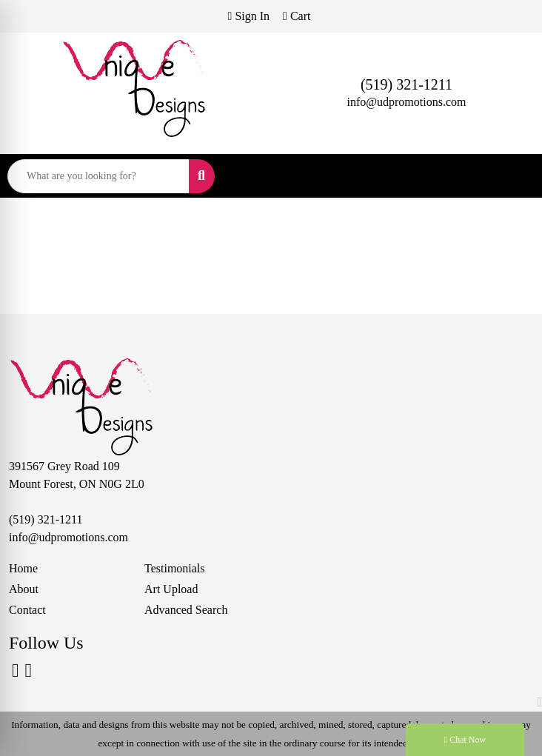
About (24, 589)
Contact (27, 610)
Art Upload (171, 589)
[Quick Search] (98, 176)
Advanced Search (186, 610)
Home (23, 568)
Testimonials (175, 568)
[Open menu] (512, 176)
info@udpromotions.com (407, 102)
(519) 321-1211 (406, 84)
